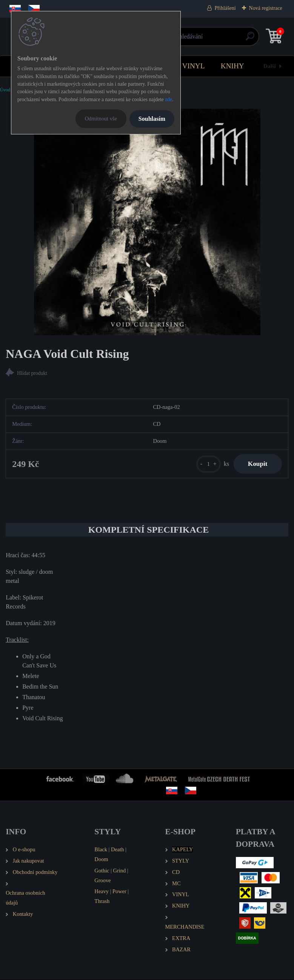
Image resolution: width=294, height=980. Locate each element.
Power (119, 892)
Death (117, 850)
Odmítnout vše (101, 119)
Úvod (5, 90)
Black (101, 850)
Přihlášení (225, 8)
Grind (120, 871)
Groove (102, 881)
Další (270, 66)
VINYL (194, 66)
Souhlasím (152, 119)
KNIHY (232, 66)
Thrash (102, 901)
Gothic (102, 871)
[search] (237, 39)
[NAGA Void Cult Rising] (147, 222)
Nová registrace (266, 8)
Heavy (102, 892)
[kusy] (207, 464)
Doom (101, 860)
